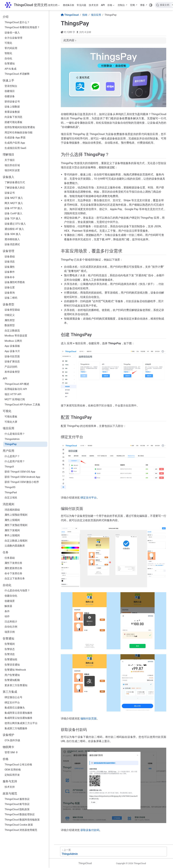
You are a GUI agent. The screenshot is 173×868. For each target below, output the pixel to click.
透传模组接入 (12, 239)
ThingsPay (11, 444)
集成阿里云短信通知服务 (18, 718)
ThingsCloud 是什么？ (17, 22)
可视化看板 (11, 417)
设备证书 (10, 193)
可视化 (8, 43)
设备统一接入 (12, 33)
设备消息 (10, 262)
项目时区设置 (12, 170)
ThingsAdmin (12, 439)
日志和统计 (11, 622)
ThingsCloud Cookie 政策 (19, 825)
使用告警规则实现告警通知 (20, 127)
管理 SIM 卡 (11, 752)
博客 (142, 5)
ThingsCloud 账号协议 (17, 804)
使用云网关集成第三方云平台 (21, 723)
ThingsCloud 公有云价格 (18, 765)
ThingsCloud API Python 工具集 (22, 405)
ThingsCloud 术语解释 (17, 74)
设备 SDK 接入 (13, 234)
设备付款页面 (12, 356)
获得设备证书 (12, 102)
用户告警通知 (12, 675)
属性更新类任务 (13, 568)
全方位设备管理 (13, 38)
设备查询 (10, 293)
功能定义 (10, 315)
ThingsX (9, 467)
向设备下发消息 (13, 117)
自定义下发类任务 (15, 578)
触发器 (8, 606)
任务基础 (10, 558)
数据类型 (10, 325)
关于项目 (10, 160)
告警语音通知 (12, 665)
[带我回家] (26, 5)
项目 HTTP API (13, 394)
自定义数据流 (12, 331)
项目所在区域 (12, 165)
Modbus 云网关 (13, 341)
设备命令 (10, 277)
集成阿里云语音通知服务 (18, 713)
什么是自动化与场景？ (17, 590)
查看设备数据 (12, 112)
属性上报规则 (12, 520)
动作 (7, 616)
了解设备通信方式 (15, 182)
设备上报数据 (12, 107)
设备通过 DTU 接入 (15, 224)
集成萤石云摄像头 (15, 708)
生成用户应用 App (15, 143)
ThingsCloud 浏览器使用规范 (21, 830)
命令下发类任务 (13, 573)
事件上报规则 (12, 535)
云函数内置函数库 (15, 546)
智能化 (8, 53)
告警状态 (10, 649)
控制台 (121, 5)
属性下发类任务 (13, 563)
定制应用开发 (12, 775)
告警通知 (10, 64)
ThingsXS (10, 487)
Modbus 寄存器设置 (16, 336)
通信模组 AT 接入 (14, 229)
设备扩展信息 (12, 361)
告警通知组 (11, 659)
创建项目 (10, 91)
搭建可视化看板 (13, 122)
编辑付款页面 (89, 719)
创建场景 (10, 601)
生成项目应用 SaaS (15, 148)
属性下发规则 (12, 530)
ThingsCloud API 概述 (17, 384)
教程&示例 (69, 5)
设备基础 (10, 257)
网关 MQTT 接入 (14, 203)
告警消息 (10, 654)
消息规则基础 (12, 510)
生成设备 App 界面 (15, 138)
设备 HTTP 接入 (14, 208)
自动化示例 (11, 627)
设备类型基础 (12, 310)
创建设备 (10, 96)
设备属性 (10, 267)
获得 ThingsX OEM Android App (22, 477)
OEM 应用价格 (13, 770)
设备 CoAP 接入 (13, 213)
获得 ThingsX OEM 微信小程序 (22, 482)
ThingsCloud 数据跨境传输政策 (22, 820)
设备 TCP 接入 (13, 219)
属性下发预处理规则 (16, 525)
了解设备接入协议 (15, 188)
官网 (132, 5)
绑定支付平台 (12, 703)
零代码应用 (11, 48)
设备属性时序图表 (15, 282)
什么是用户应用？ (15, 461)
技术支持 (94, 5)
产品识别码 (11, 367)
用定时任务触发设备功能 (18, 132)
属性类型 (10, 320)
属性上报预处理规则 (16, 515)
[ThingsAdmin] (114, 852)
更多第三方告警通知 (16, 685)
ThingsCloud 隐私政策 (17, 809)
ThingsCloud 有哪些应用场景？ (22, 27)
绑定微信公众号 (13, 697)
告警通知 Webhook (15, 670)
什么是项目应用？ (15, 434)
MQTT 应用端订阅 (15, 399)
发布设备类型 (12, 372)
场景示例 (10, 632)
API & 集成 (10, 69)
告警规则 (10, 644)
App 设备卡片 (12, 351)
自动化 (8, 58)
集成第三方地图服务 (16, 728)
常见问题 (81, 5)
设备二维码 (11, 298)
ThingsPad (11, 492)
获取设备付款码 (90, 830)
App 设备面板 (12, 346)
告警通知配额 (12, 680)
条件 (7, 611)
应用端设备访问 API (16, 389)
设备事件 (10, 272)
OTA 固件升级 (12, 740)
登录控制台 (11, 86)
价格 (111, 6)
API (103, 5)
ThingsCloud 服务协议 (17, 799)
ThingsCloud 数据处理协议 (20, 814)
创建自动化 (11, 596)
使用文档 (54, 6)
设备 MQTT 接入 (14, 198)
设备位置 (10, 287)
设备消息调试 (12, 244)
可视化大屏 (11, 422)
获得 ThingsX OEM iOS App (20, 472)
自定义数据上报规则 (16, 541)
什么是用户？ (12, 456)
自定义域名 (11, 498)
